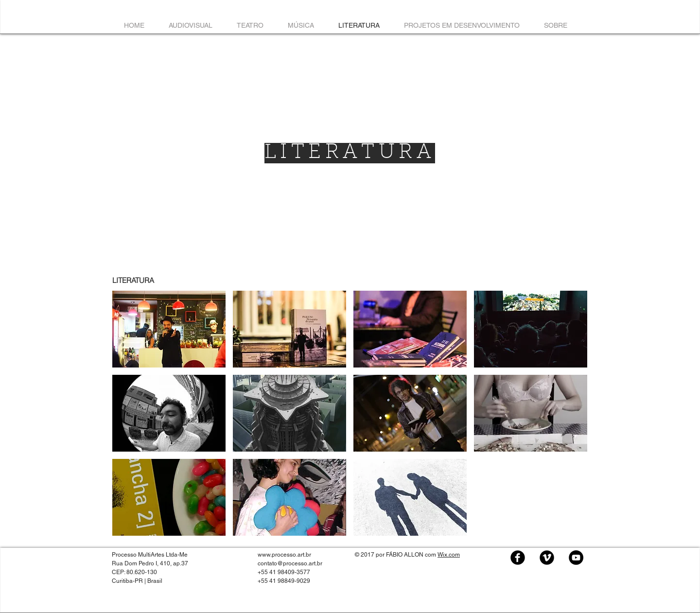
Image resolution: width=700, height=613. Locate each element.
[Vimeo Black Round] (547, 558)
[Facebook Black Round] (518, 558)
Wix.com (449, 555)
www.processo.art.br (284, 555)
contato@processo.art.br (290, 563)
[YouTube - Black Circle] (576, 558)
